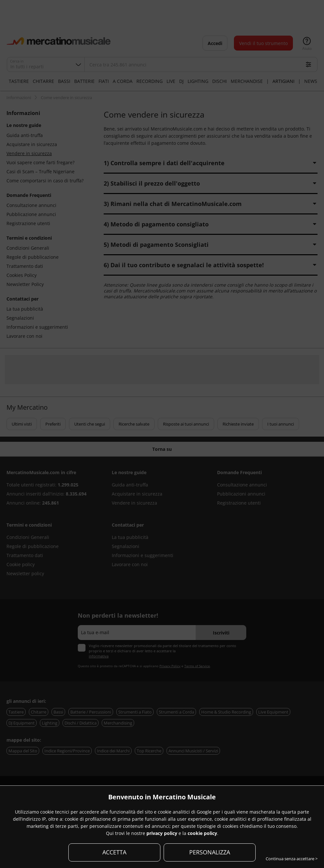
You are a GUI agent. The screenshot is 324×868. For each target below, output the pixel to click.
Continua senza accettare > (292, 859)
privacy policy (162, 833)
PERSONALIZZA (210, 852)
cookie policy (202, 833)
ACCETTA (114, 852)
